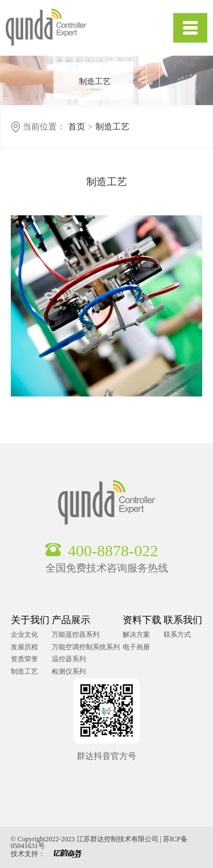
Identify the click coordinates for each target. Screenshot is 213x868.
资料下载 (142, 620)
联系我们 (183, 620)
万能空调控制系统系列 (86, 647)
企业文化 (24, 635)
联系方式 (177, 635)
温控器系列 (69, 659)
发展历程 (24, 647)
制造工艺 (112, 127)
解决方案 (136, 635)
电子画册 (136, 647)
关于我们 (30, 620)
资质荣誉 (24, 659)
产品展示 (71, 620)
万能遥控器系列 (76, 635)
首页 (77, 127)
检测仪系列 (69, 671)
